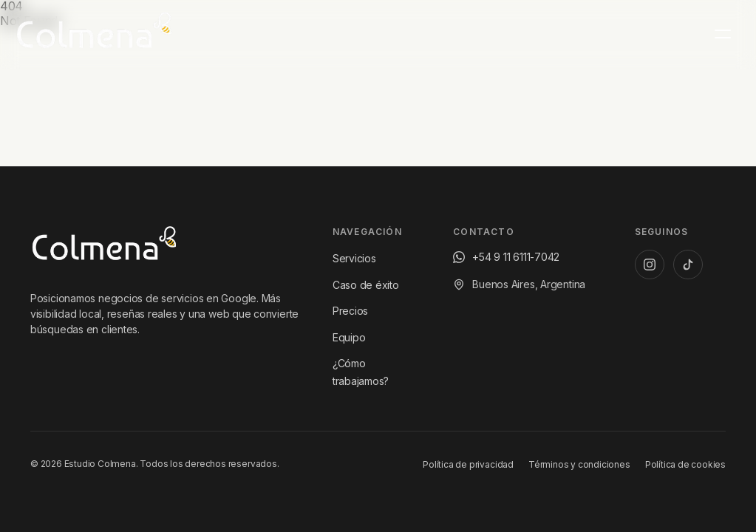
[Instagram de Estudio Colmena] (650, 265)
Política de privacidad (468, 464)
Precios (350, 311)
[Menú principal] (723, 34)
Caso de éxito (366, 285)
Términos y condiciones (579, 464)
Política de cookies (685, 464)
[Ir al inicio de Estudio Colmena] (104, 247)
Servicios (354, 258)
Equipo (349, 337)
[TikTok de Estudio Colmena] (688, 265)
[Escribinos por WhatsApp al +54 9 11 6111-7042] (506, 257)
